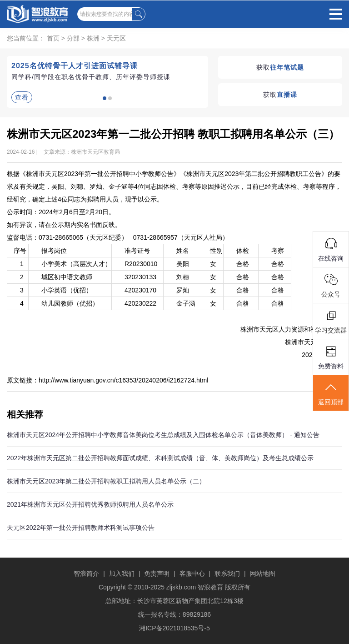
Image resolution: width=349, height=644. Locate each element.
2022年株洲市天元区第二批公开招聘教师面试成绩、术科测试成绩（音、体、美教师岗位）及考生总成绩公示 (160, 458)
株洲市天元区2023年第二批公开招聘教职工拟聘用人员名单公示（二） (106, 481)
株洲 (93, 38)
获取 (280, 67)
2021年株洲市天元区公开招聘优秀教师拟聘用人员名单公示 (90, 504)
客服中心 (192, 574)
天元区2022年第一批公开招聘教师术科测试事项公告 (81, 528)
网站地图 (263, 574)
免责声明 (157, 574)
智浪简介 (86, 574)
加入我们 (122, 574)
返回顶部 (331, 394)
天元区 (116, 38)
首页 (53, 38)
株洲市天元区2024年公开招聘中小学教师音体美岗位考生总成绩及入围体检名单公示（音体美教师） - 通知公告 (163, 435)
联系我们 (227, 574)
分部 (73, 38)
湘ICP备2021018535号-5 (174, 628)
